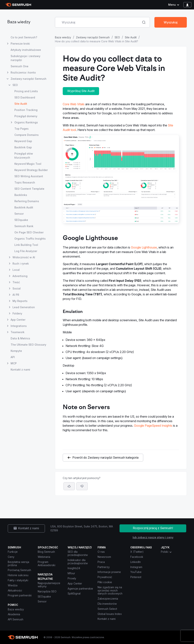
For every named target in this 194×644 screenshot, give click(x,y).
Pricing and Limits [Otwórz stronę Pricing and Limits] (26, 91)
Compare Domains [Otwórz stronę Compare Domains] (27, 135)
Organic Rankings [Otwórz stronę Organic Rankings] (26, 122)
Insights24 (74, 568)
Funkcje (13, 552)
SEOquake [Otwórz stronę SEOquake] (21, 220)
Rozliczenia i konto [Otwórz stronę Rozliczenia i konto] (23, 72)
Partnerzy (104, 567)
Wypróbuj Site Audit (81, 91)
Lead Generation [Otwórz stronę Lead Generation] (24, 307)
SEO (117, 37)
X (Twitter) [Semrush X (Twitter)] (137, 552)
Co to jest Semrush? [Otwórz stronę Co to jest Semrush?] (24, 37)
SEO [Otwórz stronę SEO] (15, 85)
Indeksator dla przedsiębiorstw (78, 562)
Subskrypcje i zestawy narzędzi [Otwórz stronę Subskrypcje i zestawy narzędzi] (25, 58)
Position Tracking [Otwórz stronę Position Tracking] (26, 110)
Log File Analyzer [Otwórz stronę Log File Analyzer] (26, 251)
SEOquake (44, 596)
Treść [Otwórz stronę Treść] (16, 282)
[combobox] (98, 22)
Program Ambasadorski (47, 563)
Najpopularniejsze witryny (49, 585)
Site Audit (131, 37)
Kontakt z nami (107, 619)
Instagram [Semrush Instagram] (136, 567)
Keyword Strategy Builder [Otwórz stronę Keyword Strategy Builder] (31, 170)
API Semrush (16, 619)
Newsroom (104, 557)
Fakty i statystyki (18, 580)
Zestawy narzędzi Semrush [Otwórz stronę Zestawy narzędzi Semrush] (29, 79)
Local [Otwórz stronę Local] (16, 270)
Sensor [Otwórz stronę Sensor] (19, 214)
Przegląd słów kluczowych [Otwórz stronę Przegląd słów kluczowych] (24, 156)
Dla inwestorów (107, 604)
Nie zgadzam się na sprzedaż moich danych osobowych (110, 590)
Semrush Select (107, 609)
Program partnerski (20, 595)
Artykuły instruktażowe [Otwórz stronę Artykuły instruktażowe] (26, 50)
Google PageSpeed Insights (153, 426)
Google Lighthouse (144, 247)
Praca (101, 562)
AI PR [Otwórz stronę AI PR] (16, 295)
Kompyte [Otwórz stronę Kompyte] (16, 351)
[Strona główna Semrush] (18, 5)
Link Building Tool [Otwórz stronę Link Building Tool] (26, 245)
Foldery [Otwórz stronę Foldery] (17, 313)
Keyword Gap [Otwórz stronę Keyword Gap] (23, 141)
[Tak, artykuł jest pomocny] (69, 486)
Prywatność (105, 577)
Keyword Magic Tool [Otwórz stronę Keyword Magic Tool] (28, 164)
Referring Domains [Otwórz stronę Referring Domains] (27, 201)
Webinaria (44, 557)
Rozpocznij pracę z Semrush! (153, 528)
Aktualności (15, 590)
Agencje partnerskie (80, 589)
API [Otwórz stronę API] (13, 357)
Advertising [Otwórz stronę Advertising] (20, 276)
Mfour (71, 573)
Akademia (14, 614)
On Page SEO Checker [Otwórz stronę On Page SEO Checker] (29, 232)
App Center (75, 583)
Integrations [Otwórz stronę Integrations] (19, 326)
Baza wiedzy (19, 22)
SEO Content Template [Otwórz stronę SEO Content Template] (29, 189)
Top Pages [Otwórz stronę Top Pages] (22, 129)
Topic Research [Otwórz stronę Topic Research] (25, 182)
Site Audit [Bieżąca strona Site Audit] (21, 104)
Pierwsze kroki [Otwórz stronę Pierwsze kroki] (20, 44)
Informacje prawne (109, 572)
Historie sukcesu (18, 575)
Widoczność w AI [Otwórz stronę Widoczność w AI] (24, 257)
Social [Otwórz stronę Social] (17, 288)
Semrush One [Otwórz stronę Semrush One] (20, 66)
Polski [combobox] (166, 552)
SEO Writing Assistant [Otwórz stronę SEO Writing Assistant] (29, 176)
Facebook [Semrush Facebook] (137, 557)
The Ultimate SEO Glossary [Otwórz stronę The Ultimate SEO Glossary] (28, 345)
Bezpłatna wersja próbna (18, 563)
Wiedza (13, 585)
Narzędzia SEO (47, 591)
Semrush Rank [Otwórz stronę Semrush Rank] (24, 226)
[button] (82, 486)
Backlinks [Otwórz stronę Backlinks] (21, 195)
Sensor (42, 601)
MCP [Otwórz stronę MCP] (14, 363)
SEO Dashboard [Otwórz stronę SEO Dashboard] (25, 97)
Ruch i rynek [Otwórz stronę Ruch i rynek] (21, 264)
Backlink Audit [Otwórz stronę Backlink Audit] (24, 207)
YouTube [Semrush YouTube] (136, 572)
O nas (101, 552)
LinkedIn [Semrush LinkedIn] (136, 562)
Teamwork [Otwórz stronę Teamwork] (18, 332)
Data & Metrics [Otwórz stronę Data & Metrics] (20, 338)
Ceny (11, 557)
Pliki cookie (105, 582)
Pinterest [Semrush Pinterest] (136, 577)
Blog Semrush (46, 552)
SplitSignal (74, 593)
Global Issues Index (110, 614)
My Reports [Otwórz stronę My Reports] (20, 301)
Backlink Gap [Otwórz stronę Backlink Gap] (23, 147)
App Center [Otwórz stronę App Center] (18, 320)
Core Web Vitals (74, 104)
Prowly (72, 578)
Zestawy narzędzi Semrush (93, 37)
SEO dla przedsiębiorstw (78, 553)
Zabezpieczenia (108, 599)
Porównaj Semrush (19, 570)
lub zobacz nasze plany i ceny (153, 537)
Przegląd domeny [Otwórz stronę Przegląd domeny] (26, 116)
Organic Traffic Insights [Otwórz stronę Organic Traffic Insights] (30, 239)
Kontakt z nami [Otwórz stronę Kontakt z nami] (20, 370)
